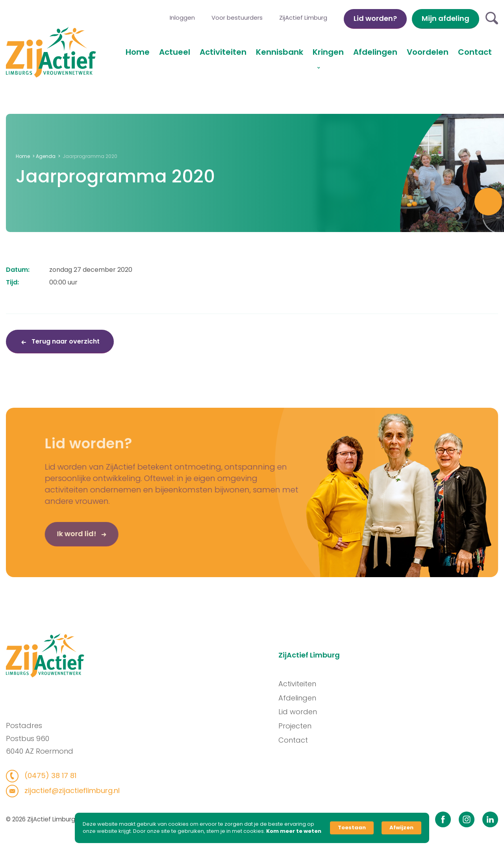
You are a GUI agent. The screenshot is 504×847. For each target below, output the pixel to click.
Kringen (328, 52)
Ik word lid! (60, 540)
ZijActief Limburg (303, 18)
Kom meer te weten (294, 831)
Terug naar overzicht (65, 341)
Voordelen (428, 52)
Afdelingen (375, 52)
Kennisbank (280, 52)
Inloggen (182, 18)
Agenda (46, 156)
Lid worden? (375, 18)
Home (138, 52)
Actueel (175, 52)
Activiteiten (223, 52)
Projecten (301, 726)
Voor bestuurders (237, 18)
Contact (475, 52)
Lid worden (304, 712)
